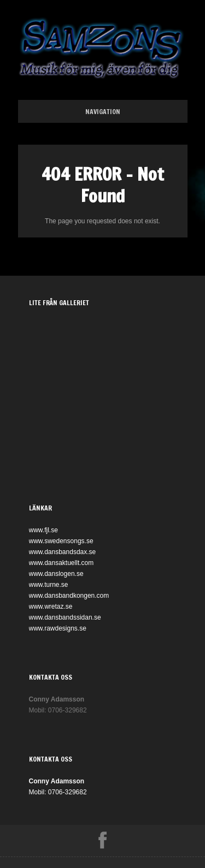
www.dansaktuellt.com (61, 563)
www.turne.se (49, 585)
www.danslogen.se (56, 574)
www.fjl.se (43, 530)
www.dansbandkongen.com (69, 596)
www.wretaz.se (51, 607)
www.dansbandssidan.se (65, 617)
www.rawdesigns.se (58, 628)
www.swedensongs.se (61, 541)
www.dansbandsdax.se (63, 552)
